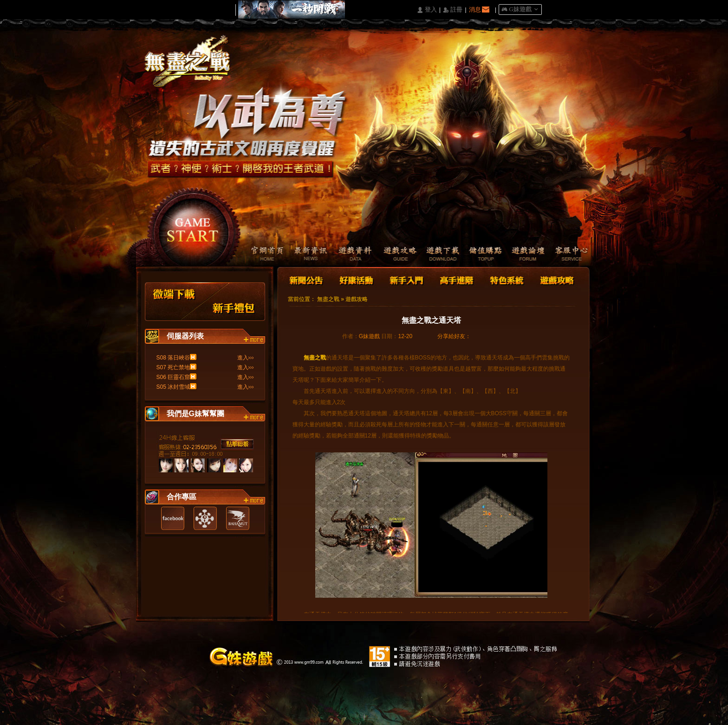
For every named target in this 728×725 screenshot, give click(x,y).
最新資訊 (306, 255)
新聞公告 (307, 279)
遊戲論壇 (526, 255)
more (254, 340)
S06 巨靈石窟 (173, 377)
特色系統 (506, 279)
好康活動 (354, 279)
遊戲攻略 (394, 255)
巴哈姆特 (238, 518)
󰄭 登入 (427, 10)
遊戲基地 (205, 518)
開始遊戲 (193, 225)
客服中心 (570, 255)
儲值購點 (482, 255)
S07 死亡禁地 (173, 367)
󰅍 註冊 (453, 10)
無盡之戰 (328, 299)
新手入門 (406, 279)
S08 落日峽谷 (173, 358)
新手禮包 (234, 302)
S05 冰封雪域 (173, 387)
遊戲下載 (438, 255)
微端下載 (175, 302)
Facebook (173, 518)
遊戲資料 (350, 255)
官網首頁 (262, 255)
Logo (192, 69)
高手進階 (456, 279)
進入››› (246, 358)
